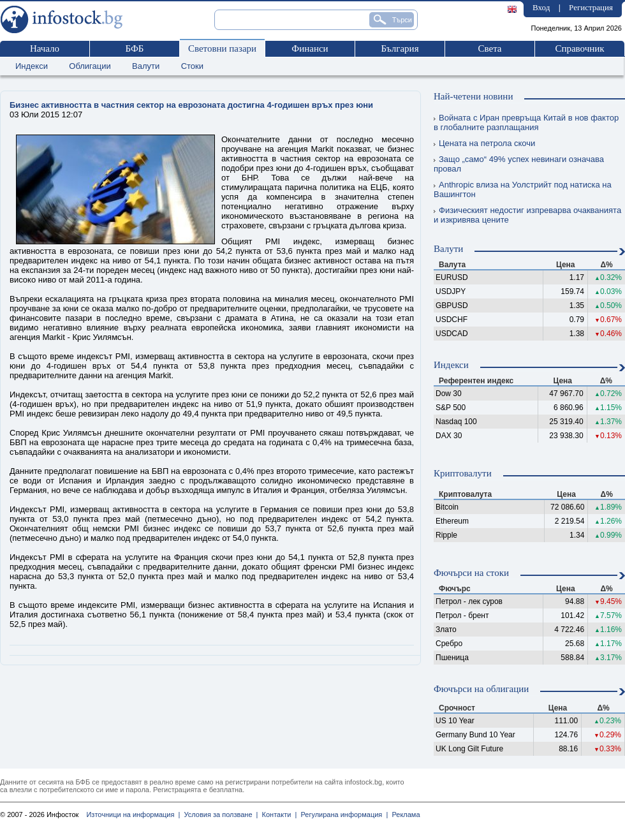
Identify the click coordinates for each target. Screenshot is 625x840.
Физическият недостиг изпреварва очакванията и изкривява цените (527, 215)
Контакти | (277, 814)
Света (489, 48)
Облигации (90, 66)
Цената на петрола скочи (484, 143)
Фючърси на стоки (471, 573)
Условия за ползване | (219, 814)
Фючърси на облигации (481, 689)
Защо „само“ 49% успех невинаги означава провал (519, 164)
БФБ (135, 48)
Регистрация (591, 7)
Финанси (310, 48)
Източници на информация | (133, 814)
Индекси (32, 66)
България (400, 48)
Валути (146, 66)
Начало (45, 48)
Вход (541, 7)
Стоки (192, 66)
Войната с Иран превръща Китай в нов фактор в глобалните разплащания (526, 122)
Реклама (404, 814)
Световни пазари (222, 48)
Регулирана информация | (342, 814)
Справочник (579, 48)
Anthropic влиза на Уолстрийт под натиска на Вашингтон (523, 189)
